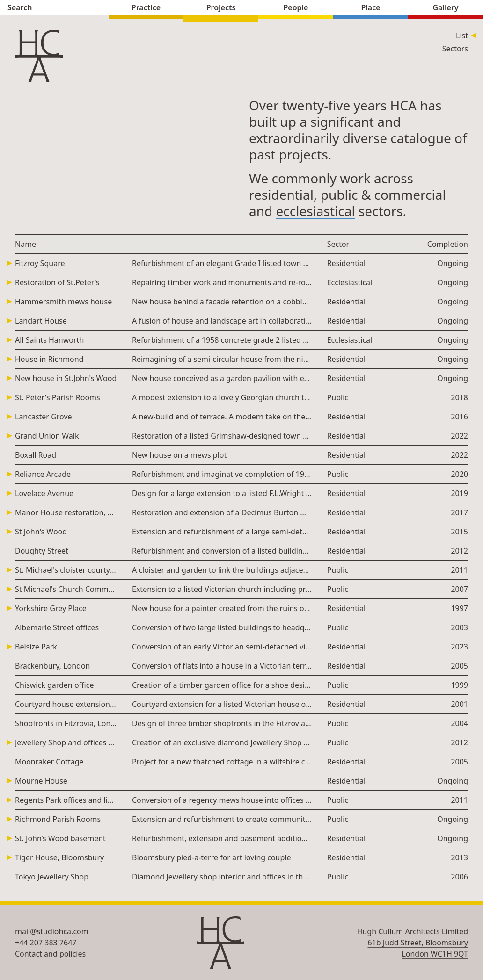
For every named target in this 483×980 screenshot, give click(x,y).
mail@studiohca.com (52, 931)
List (462, 36)
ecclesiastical (316, 211)
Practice (146, 9)
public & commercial (383, 195)
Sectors (455, 49)
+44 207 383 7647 (46, 943)
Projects (221, 9)
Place (371, 9)
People (296, 9)
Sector (338, 244)
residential (281, 195)
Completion (448, 244)
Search (54, 9)
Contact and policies (50, 954)
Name (26, 244)
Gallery (446, 9)
